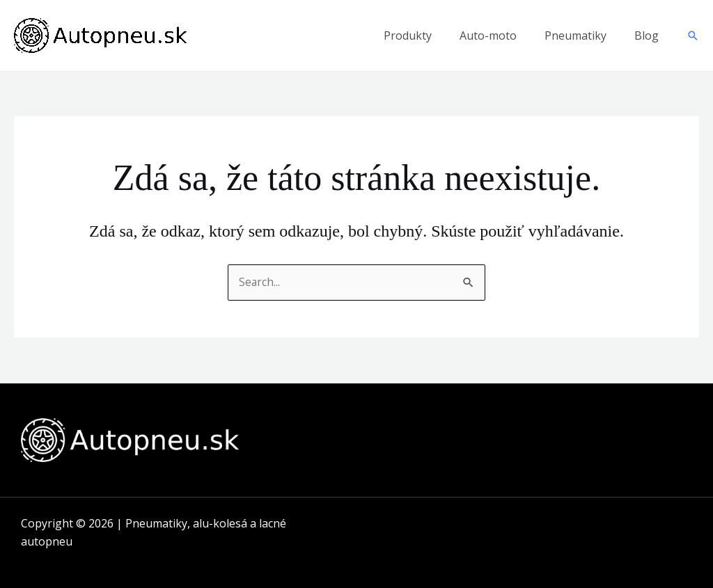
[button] (693, 35)
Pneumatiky (575, 35)
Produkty (408, 35)
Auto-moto (488, 35)
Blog (647, 35)
